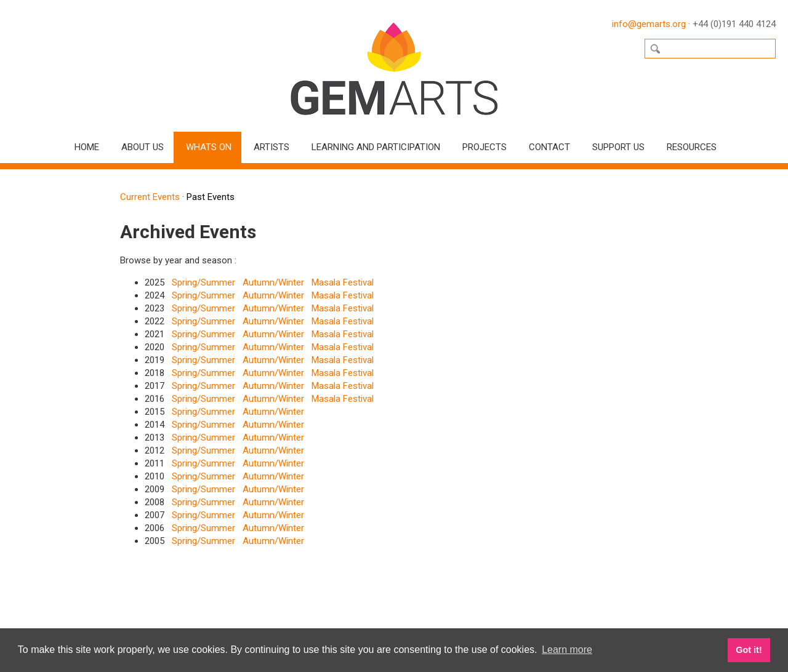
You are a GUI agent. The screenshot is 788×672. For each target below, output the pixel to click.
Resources (692, 147)
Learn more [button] (567, 650)
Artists (271, 147)
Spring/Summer (203, 282)
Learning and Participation (376, 147)
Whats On (209, 147)
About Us (143, 147)
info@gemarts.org (649, 24)
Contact (549, 147)
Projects (484, 147)
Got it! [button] (749, 650)
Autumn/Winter (273, 282)
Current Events (150, 197)
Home (87, 147)
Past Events (211, 197)
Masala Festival (343, 282)
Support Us (618, 147)
